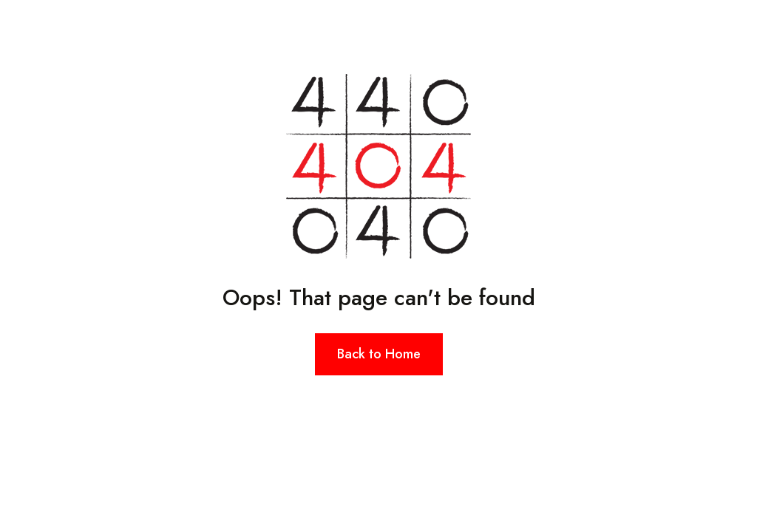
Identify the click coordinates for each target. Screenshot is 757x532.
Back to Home (379, 354)
